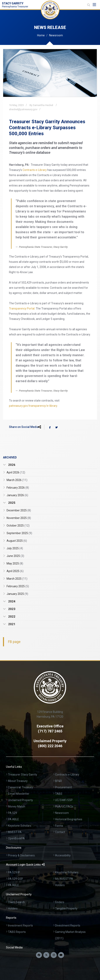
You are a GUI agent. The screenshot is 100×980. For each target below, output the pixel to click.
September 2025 (19, 533)
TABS (59, 794)
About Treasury (18, 781)
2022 (11, 617)
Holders (60, 885)
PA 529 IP (14, 872)
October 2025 (18, 526)
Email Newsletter (19, 794)
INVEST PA (15, 832)
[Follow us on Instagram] (54, 955)
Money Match (17, 806)
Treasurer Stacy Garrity (23, 775)
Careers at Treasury (20, 787)
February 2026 (18, 488)
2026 (11, 465)
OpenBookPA (16, 838)
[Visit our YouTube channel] (61, 955)
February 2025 (18, 586)
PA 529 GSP (15, 879)
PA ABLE (13, 819)
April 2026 (16, 472)
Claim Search (16, 902)
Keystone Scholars (20, 826)
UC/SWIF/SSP (64, 800)
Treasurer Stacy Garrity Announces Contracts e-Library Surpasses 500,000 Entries (47, 128)
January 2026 (17, 495)
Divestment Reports (68, 925)
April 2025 (15, 571)
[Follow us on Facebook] (39, 955)
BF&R (58, 781)
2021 (11, 624)
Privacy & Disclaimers (21, 855)
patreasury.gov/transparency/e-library (33, 406)
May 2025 (15, 563)
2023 (11, 609)
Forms (59, 826)
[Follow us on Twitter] (46, 955)
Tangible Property (66, 909)
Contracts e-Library (35, 170)
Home (41, 35)
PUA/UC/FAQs (64, 806)
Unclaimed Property (20, 800)
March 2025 (17, 579)
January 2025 (17, 594)
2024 (11, 601)
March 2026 (17, 480)
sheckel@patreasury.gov (23, 109)
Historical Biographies (69, 819)
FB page (14, 642)
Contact (60, 832)
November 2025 (19, 518)
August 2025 (17, 541)
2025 (11, 503)
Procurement (63, 787)
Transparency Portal (22, 308)
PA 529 (12, 813)
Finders (60, 902)
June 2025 (15, 556)
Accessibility (63, 855)
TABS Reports (17, 932)
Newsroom (56, 35)
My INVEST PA (64, 879)
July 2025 (15, 548)
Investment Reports (20, 925)
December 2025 (19, 510)
